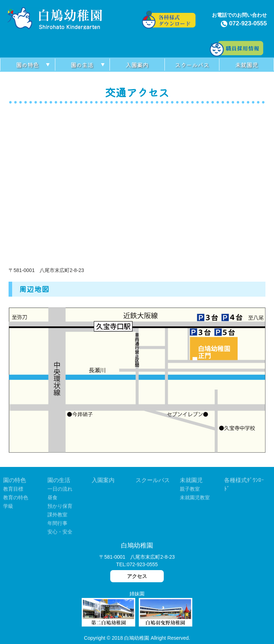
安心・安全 (60, 533)
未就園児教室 (195, 499)
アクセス (137, 576)
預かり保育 (60, 507)
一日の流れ (60, 490)
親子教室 (190, 490)
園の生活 (82, 65)
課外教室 (57, 516)
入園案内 (137, 65)
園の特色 (27, 65)
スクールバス (192, 65)
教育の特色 (16, 499)
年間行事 (57, 524)
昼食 (52, 499)
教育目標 (13, 490)
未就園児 (247, 65)
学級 (8, 507)
